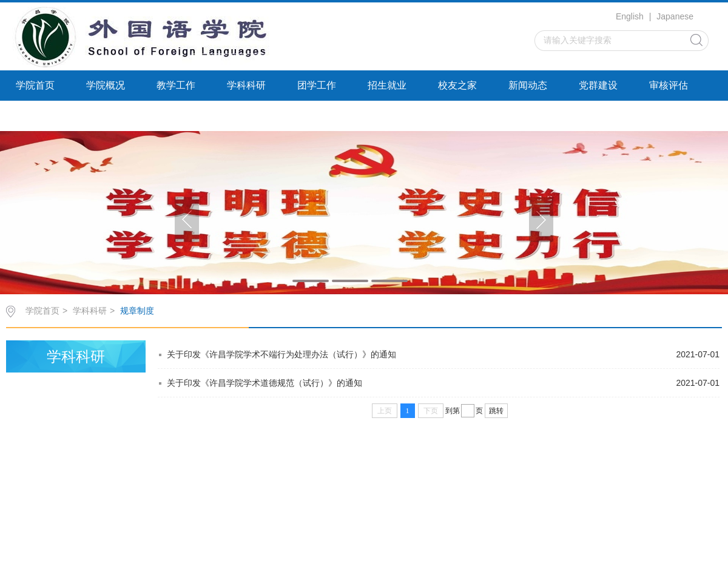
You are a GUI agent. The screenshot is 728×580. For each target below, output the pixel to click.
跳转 (496, 411)
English (630, 16)
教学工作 (176, 85)
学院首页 (35, 85)
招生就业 (387, 85)
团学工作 (317, 85)
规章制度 (137, 311)
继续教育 (35, 116)
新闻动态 (528, 85)
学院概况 (106, 85)
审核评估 (669, 85)
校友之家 (457, 85)
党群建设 (598, 85)
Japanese (675, 16)
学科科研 (246, 85)
